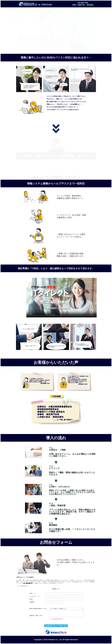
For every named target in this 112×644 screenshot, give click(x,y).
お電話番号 (32, 602)
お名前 (31, 593)
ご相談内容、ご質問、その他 (35, 616)
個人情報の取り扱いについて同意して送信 (56, 626)
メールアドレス (33, 596)
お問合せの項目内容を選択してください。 (38, 609)
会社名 (31, 599)
